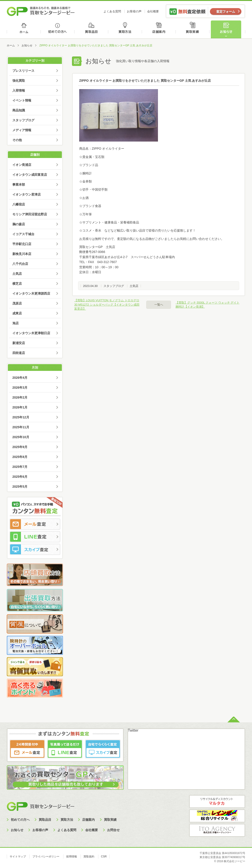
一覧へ (159, 305)
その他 (17, 140)
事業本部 (19, 185)
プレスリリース (23, 71)
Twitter (133, 730)
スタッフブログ (114, 286)
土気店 (134, 286)
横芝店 (17, 284)
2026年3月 (20, 388)
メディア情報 (22, 130)
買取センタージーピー (40, 806)
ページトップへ (234, 719)
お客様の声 (134, 11)
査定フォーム (226, 11)
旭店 (16, 323)
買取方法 (126, 29)
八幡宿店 (19, 204)
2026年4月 (20, 378)
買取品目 (92, 29)
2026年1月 (20, 407)
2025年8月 (20, 457)
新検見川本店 (22, 254)
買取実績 (194, 29)
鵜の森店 (19, 224)
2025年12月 (21, 417)
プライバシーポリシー (46, 857)
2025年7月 (20, 467)
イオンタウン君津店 (27, 194)
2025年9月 (20, 447)
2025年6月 (20, 477)
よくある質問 (112, 11)
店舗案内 (160, 29)
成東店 (17, 313)
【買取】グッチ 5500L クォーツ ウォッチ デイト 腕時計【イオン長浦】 (207, 305)
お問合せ (113, 830)
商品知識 (19, 110)
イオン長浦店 (22, 165)
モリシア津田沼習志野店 (30, 214)
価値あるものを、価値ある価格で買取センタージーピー (41, 11)
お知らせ (228, 29)
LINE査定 (35, 537)
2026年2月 (20, 397)
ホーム (24, 29)
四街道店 (19, 353)
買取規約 (89, 857)
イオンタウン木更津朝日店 (31, 333)
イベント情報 (22, 100)
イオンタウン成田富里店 (30, 175)
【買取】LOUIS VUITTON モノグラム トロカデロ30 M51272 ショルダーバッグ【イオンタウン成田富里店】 (107, 304)
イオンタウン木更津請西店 (31, 293)
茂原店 (17, 303)
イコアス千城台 (23, 234)
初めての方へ (58, 29)
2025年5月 (20, 487)
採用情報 (72, 857)
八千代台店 (20, 264)
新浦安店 (19, 343)
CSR (104, 857)
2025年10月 (21, 437)
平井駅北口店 (22, 244)
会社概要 (153, 11)
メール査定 (35, 524)
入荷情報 (19, 90)
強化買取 (19, 81)
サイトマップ (18, 857)
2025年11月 (21, 427)
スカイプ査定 (35, 549)
